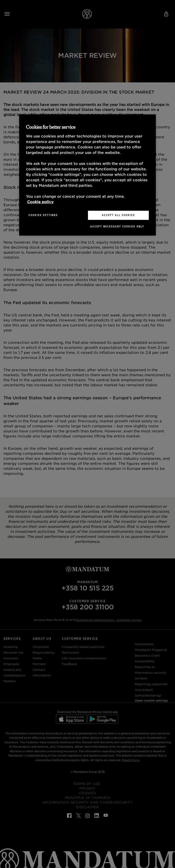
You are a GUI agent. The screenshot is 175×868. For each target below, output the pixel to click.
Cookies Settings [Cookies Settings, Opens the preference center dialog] (43, 215)
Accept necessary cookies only (117, 226)
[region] (87, 175)
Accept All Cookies (118, 215)
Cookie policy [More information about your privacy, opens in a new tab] (40, 202)
